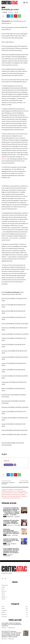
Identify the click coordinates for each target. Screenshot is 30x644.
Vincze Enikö (10, 555)
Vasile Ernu (4, 628)
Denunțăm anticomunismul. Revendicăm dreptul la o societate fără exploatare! (11, 531)
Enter (5, 516)
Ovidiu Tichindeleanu (12, 544)
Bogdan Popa (10, 517)
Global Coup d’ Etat (24, 483)
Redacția (5, 12)
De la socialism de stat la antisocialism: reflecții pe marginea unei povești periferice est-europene (11, 551)
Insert (3, 7)
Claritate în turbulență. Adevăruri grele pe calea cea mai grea (11, 540)
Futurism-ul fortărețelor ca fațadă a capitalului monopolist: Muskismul (11, 522)
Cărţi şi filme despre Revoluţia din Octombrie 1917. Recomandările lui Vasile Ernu (11, 624)
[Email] (15, 465)
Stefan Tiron (10, 525)
